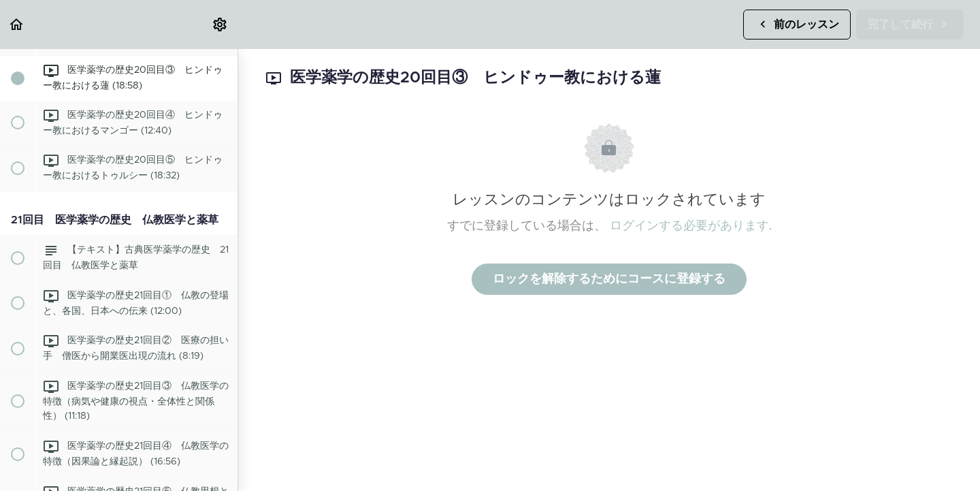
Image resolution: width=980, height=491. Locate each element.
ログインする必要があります (689, 226)
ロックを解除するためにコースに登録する (609, 279)
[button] (17, 24)
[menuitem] (220, 24)
